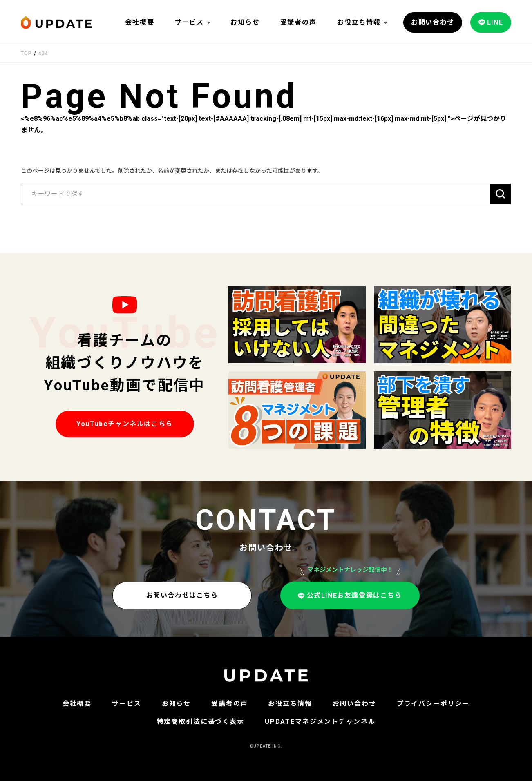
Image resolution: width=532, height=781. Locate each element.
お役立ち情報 (359, 22)
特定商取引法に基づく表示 (201, 722)
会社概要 (140, 22)
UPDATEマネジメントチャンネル (320, 722)
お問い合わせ (354, 704)
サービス (189, 22)
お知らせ (245, 22)
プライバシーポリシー (433, 704)
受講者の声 (298, 22)
